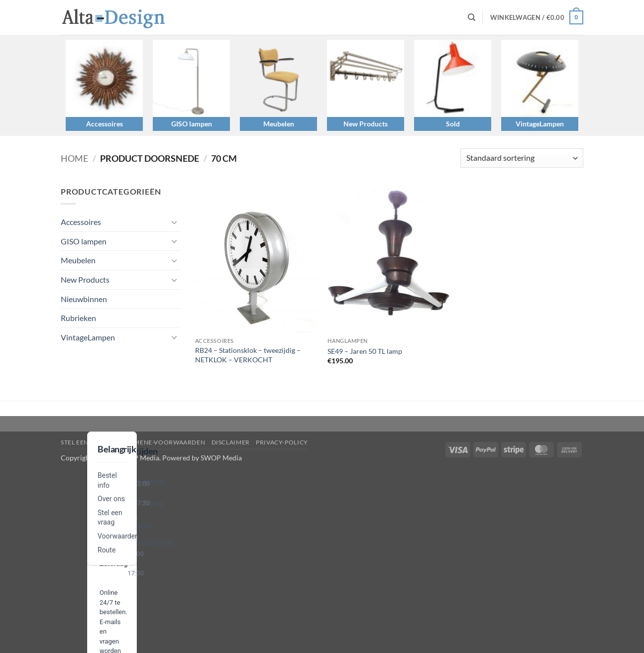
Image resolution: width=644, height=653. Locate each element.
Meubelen (279, 124)
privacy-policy (282, 442)
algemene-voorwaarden (161, 442)
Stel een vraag (86, 442)
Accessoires (105, 124)
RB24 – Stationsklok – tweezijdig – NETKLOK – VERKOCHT (248, 355)
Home (74, 158)
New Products (366, 124)
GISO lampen (192, 124)
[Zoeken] (472, 17)
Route (107, 550)
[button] (537, 17)
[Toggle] (174, 222)
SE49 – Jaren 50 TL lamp (365, 351)
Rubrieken (78, 318)
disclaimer (231, 442)
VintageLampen (540, 124)
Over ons (111, 499)
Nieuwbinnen (84, 299)
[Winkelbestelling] (522, 158)
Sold (453, 124)
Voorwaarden (118, 536)
